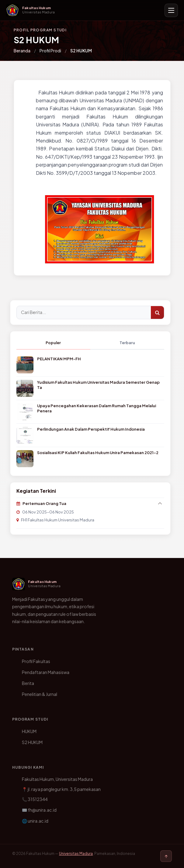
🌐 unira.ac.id (35, 821)
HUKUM (29, 731)
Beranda (22, 51)
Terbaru (127, 343)
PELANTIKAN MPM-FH (59, 359)
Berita (28, 683)
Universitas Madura (76, 854)
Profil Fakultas (36, 661)
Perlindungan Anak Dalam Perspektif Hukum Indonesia (91, 429)
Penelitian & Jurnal (40, 694)
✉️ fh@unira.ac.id (39, 810)
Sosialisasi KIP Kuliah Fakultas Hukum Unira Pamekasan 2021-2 (98, 453)
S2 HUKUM (32, 742)
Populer (53, 343)
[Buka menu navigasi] (171, 10)
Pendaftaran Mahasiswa (46, 672)
